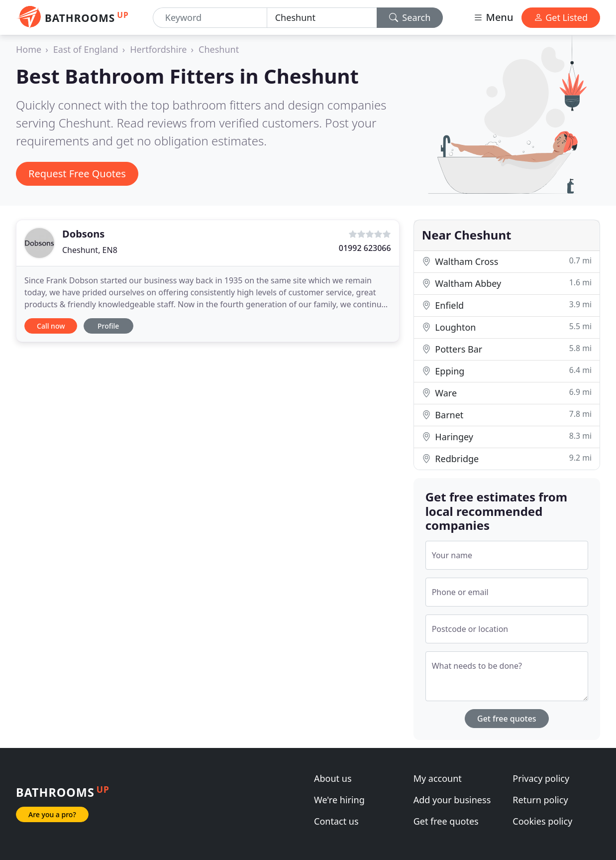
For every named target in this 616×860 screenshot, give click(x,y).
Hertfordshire (158, 49)
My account (438, 778)
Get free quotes (507, 719)
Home (29, 49)
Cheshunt (219, 49)
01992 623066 (365, 248)
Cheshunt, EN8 (90, 250)
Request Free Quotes (77, 174)
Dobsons (83, 234)
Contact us (336, 821)
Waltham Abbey (507, 283)
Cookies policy (542, 821)
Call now (51, 326)
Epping (507, 371)
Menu (493, 17)
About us (333, 778)
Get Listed (561, 17)
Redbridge (507, 458)
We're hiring (339, 800)
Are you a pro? (52, 814)
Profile (108, 326)
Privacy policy (541, 778)
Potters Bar (507, 349)
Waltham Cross (507, 261)
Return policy (540, 800)
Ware (507, 393)
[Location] (322, 18)
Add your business (452, 800)
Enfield (507, 305)
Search (410, 17)
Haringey (507, 436)
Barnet (507, 415)
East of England (86, 49)
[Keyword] (210, 18)
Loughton (507, 327)
